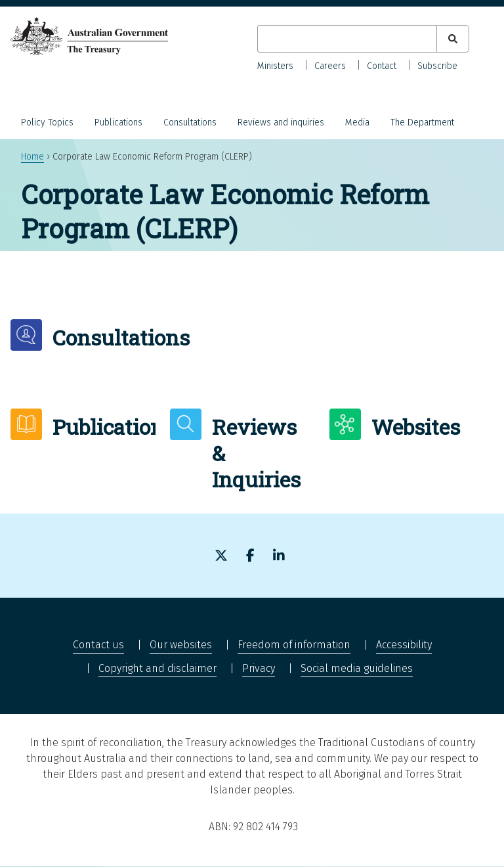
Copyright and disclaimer (157, 668)
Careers (330, 66)
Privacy (259, 668)
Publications (118, 122)
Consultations (190, 122)
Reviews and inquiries (281, 122)
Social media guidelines (357, 668)
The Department (422, 122)
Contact (382, 66)
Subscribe (437, 66)
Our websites (181, 645)
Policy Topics (47, 122)
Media (357, 122)
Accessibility (404, 645)
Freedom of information (294, 645)
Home (32, 157)
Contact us (98, 645)
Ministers (275, 66)
